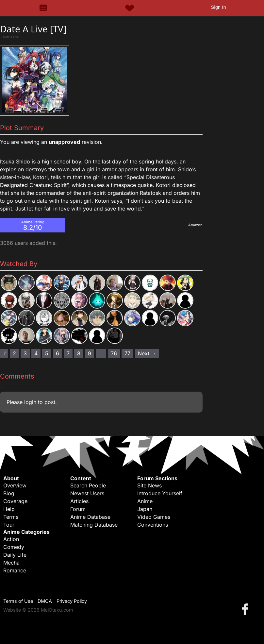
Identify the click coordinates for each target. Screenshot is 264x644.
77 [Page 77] (127, 353)
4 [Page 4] (36, 353)
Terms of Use (18, 601)
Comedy (14, 547)
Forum (78, 509)
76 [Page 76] (114, 353)
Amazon (195, 225)
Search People (88, 485)
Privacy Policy (72, 601)
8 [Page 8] (79, 353)
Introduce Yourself (160, 493)
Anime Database (90, 517)
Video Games (154, 517)
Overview (15, 485)
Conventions (153, 525)
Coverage (15, 501)
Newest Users (87, 493)
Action (11, 539)
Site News (149, 485)
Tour (9, 525)
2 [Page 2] (14, 353)
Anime (145, 501)
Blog (9, 493)
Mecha (11, 563)
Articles (79, 501)
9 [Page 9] (90, 353)
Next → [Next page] (147, 353)
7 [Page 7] (68, 353)
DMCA (45, 601)
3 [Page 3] (25, 353)
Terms (11, 517)
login (30, 402)
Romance (15, 570)
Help (9, 509)
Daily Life (15, 555)
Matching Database (94, 525)
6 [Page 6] (58, 353)
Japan (145, 509)
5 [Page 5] (47, 353)
